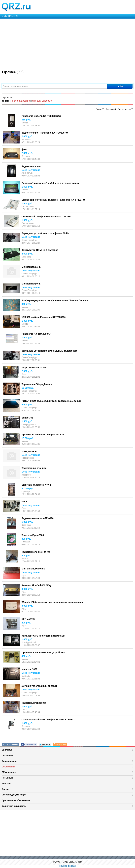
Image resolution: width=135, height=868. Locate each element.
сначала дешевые (42, 101)
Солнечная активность (14, 806)
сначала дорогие (21, 101)
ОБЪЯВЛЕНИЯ (10, 16)
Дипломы (7, 750)
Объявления (8, 767)
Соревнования (9, 761)
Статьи (5, 789)
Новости (6, 783)
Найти (120, 86)
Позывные (7, 755)
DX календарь (9, 772)
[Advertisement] (67, 43)
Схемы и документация (14, 795)
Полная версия (67, 866)
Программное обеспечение (16, 800)
